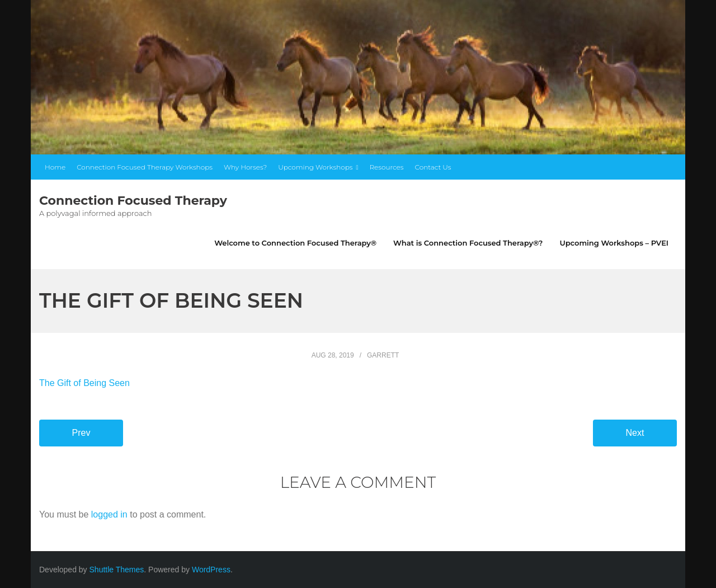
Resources (386, 167)
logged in (109, 514)
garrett (383, 355)
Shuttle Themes (117, 570)
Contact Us (433, 167)
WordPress (211, 570)
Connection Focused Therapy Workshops (145, 167)
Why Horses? (245, 167)
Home (55, 167)
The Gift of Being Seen (84, 383)
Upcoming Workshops (315, 167)
